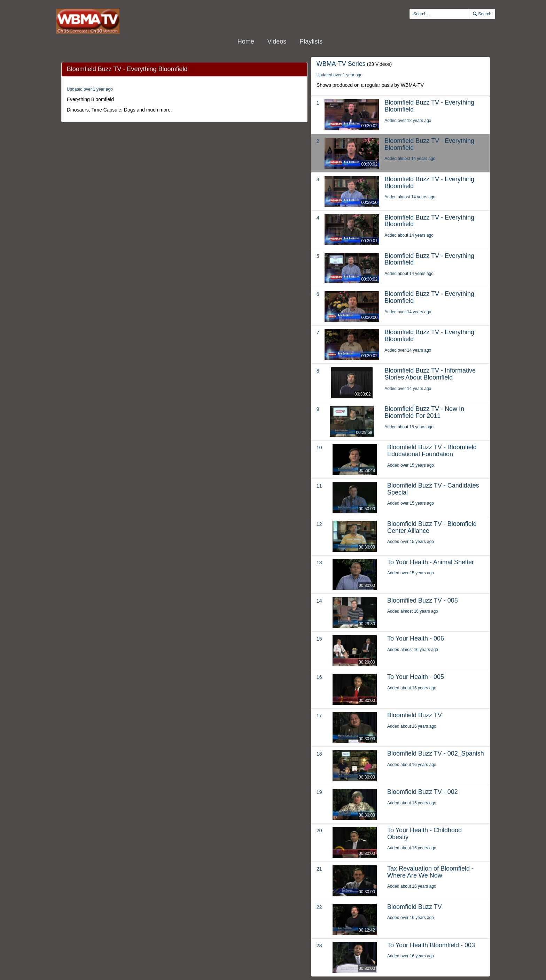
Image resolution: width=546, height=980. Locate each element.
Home (246, 41)
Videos (277, 41)
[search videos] (439, 14)
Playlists (311, 41)
